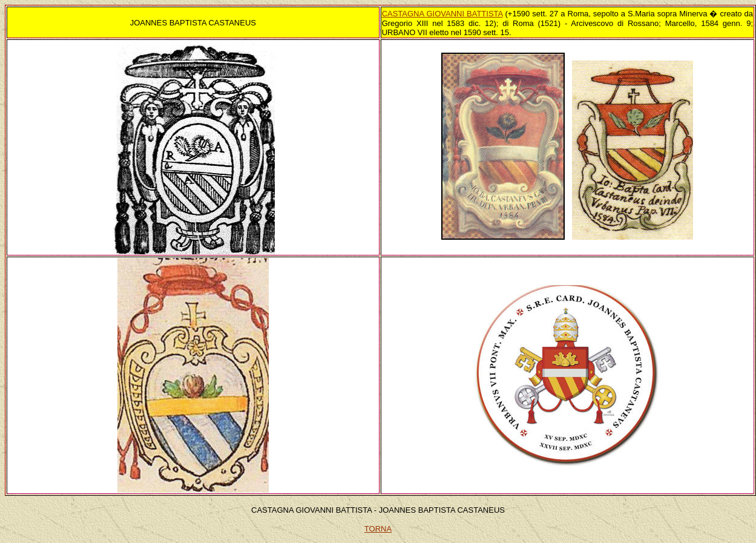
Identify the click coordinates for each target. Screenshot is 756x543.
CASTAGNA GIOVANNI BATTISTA (442, 14)
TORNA (378, 529)
